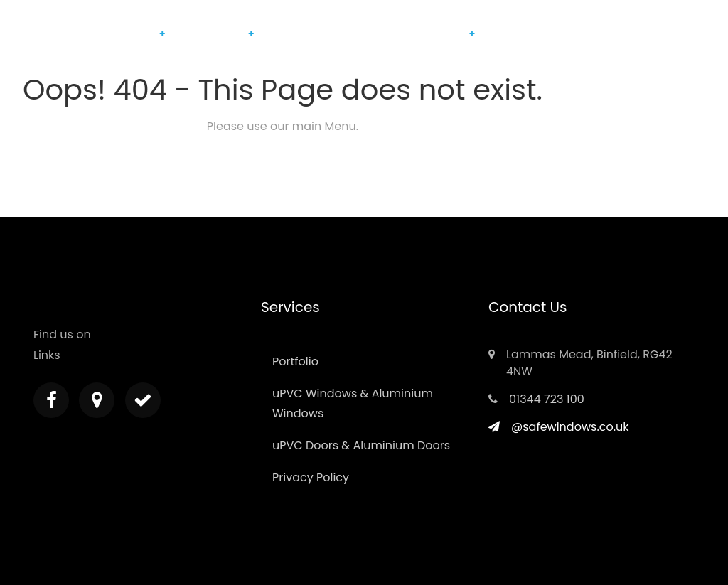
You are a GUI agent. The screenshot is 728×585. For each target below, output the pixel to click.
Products (132, 34)
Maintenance (210, 34)
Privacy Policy (311, 477)
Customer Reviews (363, 34)
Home (84, 34)
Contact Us (515, 34)
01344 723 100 (547, 399)
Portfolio (288, 34)
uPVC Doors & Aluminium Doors (361, 445)
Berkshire (441, 34)
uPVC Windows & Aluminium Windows (353, 404)
